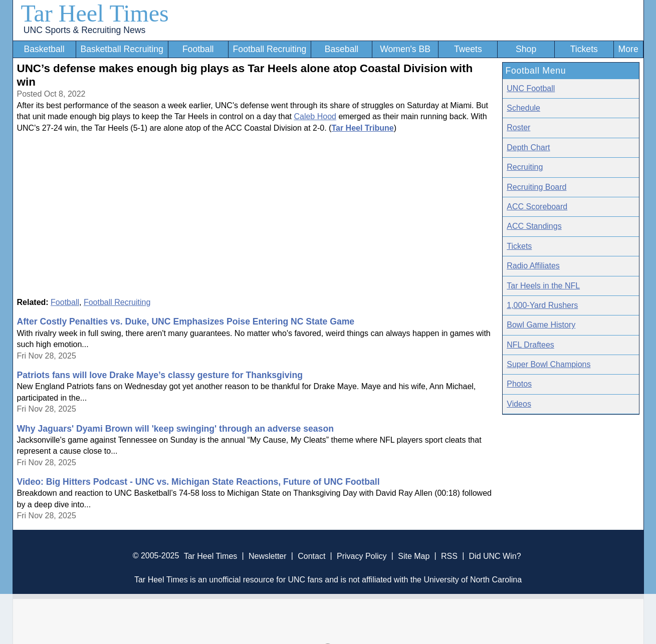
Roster (518, 127)
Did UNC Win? (495, 556)
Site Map (414, 556)
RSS (449, 556)
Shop (526, 49)
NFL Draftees (530, 345)
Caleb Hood (315, 116)
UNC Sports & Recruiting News (84, 30)
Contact (311, 556)
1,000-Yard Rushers (542, 305)
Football (198, 49)
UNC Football (531, 88)
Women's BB (405, 49)
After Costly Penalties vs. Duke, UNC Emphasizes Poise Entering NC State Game (186, 321)
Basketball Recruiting (122, 49)
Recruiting (525, 167)
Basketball (44, 49)
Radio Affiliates (533, 266)
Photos (519, 384)
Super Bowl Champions (549, 364)
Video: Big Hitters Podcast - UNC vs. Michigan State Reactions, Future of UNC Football (198, 482)
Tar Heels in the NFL (543, 286)
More (628, 49)
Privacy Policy (362, 556)
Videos (519, 404)
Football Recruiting (270, 49)
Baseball (342, 49)
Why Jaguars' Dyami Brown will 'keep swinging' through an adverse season (175, 429)
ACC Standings (534, 226)
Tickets (584, 49)
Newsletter (268, 556)
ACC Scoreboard (537, 207)
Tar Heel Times (95, 13)
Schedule (523, 108)
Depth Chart (528, 147)
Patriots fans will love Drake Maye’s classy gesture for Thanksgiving (160, 375)
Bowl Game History (541, 325)
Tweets (468, 49)
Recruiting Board (536, 187)
